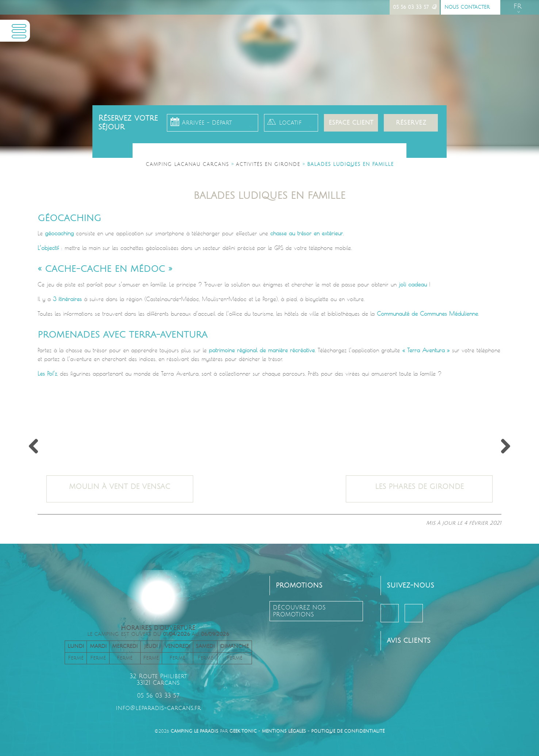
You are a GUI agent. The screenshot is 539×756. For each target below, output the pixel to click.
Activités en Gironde (268, 164)
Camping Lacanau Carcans (187, 164)
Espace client (351, 123)
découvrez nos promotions (299, 611)
